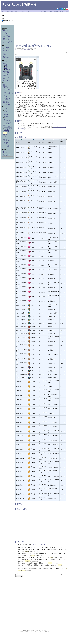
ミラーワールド (7, 80)
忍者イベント (7, 38)
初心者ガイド (7, 50)
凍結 (41, 11)
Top (16, 50)
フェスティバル (7, 41)
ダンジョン (6, 71)
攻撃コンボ (9, 66)
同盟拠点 (6, 101)
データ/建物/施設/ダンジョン (34, 46)
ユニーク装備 (8, 127)
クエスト (6, 139)
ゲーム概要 (6, 47)
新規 (8, 11)
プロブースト (8, 97)
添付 (16, 11)
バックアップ (35, 11)
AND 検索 (6, 20)
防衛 (6, 68)
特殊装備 (7, 131)
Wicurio (32, 630)
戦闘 (4, 63)
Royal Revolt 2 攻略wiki (19, 4)
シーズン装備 (8, 128)
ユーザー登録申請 (64, 11)
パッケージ (6, 145)
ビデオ (5, 151)
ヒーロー (6, 62)
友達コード (6, 40)
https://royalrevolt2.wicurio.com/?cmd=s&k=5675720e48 (39, 632)
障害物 (6, 115)
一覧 (20, 11)
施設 (28, 50)
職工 (4, 138)
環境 (4, 136)
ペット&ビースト (8, 122)
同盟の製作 (6, 103)
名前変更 (50, 11)
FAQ (4, 52)
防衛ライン (9, 70)
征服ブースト (8, 98)
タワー (6, 113)
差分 (29, 11)
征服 (4, 79)
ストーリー (6, 49)
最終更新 (24, 11)
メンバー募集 (7, 104)
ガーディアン (7, 124)
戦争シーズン (7, 37)
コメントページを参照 (39, 545)
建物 (25, 50)
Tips (4, 53)
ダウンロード (7, 154)
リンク (5, 153)
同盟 (4, 85)
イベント (6, 32)
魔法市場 (6, 142)
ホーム (4, 11)
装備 (4, 125)
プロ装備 (7, 130)
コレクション (7, 141)
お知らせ (6, 31)
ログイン (56, 11)
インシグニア (7, 147)
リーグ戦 (6, 74)
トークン (6, 144)
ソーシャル (6, 58)
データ (20, 50)
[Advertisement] (41, 17)
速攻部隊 (6, 100)
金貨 (4, 56)
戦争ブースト (8, 92)
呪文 (6, 119)
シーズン (6, 35)
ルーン (5, 135)
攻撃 (6, 65)
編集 (12, 11)
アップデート (7, 34)
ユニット (6, 109)
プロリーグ (6, 43)
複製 (45, 11)
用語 (4, 55)
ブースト (6, 88)
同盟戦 (5, 86)
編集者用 (6, 156)
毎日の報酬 (6, 73)
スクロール (7, 121)
